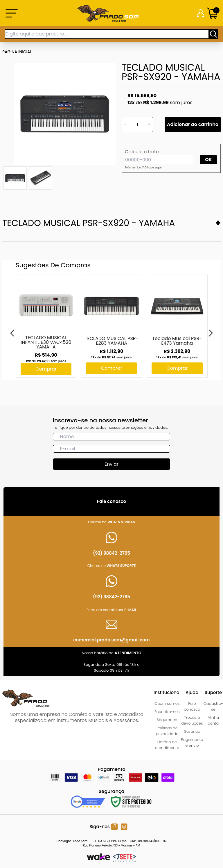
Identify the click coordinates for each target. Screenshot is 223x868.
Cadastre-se (213, 706)
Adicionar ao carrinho (193, 124)
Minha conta (213, 720)
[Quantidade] (137, 124)
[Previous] (12, 333)
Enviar (111, 464)
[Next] (211, 333)
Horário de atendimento (167, 745)
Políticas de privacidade (167, 731)
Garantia (192, 731)
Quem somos (167, 704)
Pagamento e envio (192, 742)
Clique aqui (153, 167)
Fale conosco (192, 706)
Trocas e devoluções (192, 720)
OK (208, 160)
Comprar (46, 369)
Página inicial (17, 52)
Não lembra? (143, 167)
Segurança (167, 720)
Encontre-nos (167, 712)
